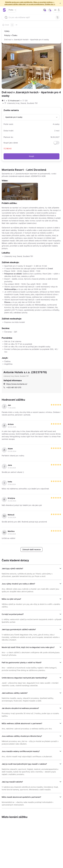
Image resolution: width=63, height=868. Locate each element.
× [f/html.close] (60, 3)
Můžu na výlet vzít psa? (11, 599)
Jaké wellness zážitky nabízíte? (15, 693)
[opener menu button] (57, 10)
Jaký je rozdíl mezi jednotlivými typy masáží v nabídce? (24, 764)
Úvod (6, 25)
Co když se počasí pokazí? (13, 614)
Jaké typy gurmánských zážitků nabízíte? (19, 629)
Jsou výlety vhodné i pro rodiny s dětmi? (18, 584)
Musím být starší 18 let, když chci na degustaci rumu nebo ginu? (28, 647)
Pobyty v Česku (11, 35)
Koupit (31, 156)
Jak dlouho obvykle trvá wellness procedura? (20, 708)
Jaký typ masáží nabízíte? (12, 782)
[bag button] (50, 10)
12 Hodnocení (14, 101)
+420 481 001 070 (12, 387)
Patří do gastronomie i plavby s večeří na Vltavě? (22, 663)
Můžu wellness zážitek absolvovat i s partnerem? (22, 723)
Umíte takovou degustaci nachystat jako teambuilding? (24, 678)
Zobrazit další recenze (31, 549)
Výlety (7, 31)
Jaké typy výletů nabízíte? (12, 569)
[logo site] (4, 10)
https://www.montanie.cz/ (15, 384)
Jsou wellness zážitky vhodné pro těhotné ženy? (22, 736)
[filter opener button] (57, 17)
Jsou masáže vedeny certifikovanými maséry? (21, 751)
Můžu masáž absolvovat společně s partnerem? (21, 797)
